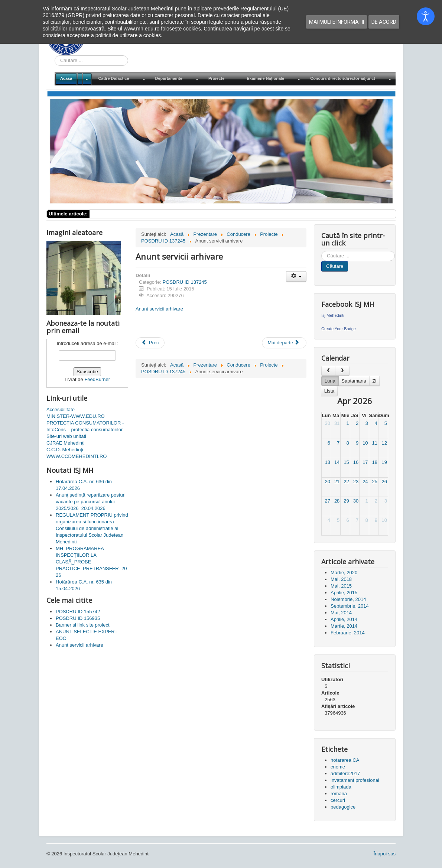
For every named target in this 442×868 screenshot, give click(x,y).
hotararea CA (345, 760)
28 (337, 501)
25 (375, 482)
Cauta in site (55, 56)
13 (327, 462)
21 (337, 482)
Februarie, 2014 (348, 633)
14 (337, 462)
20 (327, 482)
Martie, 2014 (344, 626)
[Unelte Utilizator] (296, 277)
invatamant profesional (355, 780)
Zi (374, 381)
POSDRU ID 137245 (185, 282)
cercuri (338, 800)
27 (327, 501)
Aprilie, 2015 (344, 593)
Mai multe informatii (337, 22)
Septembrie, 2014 (350, 606)
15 (346, 462)
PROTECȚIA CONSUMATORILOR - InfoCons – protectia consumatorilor (85, 426)
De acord (384, 22)
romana (339, 794)
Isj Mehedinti (333, 315)
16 (356, 462)
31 (337, 423)
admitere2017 (345, 773)
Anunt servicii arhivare (159, 309)
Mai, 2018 (341, 579)
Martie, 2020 (344, 573)
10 (365, 443)
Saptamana (354, 381)
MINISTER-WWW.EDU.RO (76, 416)
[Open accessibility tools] (426, 16)
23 (356, 482)
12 (384, 443)
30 (327, 423)
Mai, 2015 (341, 586)
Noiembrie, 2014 (348, 599)
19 (384, 462)
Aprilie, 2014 (344, 619)
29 (346, 501)
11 (375, 443)
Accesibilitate (61, 409)
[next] (342, 371)
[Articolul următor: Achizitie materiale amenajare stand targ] (284, 343)
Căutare (335, 266)
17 (365, 462)
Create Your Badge (339, 329)
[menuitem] (74, 79)
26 (384, 482)
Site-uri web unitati (66, 436)
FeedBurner (97, 379)
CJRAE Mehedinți (66, 443)
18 (375, 462)
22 (346, 482)
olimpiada (341, 787)
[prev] (328, 371)
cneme (338, 767)
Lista (329, 391)
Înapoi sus (385, 854)
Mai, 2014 (341, 613)
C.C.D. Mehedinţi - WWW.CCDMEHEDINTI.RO (77, 453)
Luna (330, 381)
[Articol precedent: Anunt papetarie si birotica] (150, 343)
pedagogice (343, 807)
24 (365, 482)
